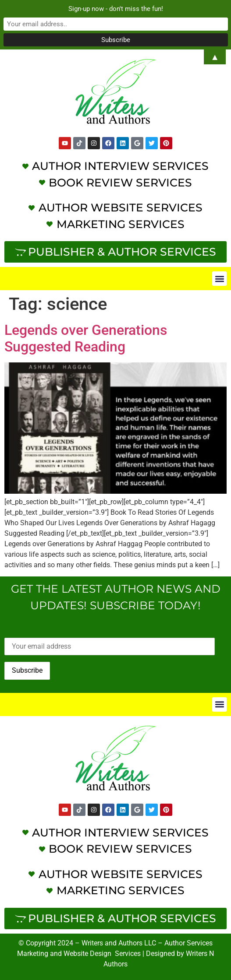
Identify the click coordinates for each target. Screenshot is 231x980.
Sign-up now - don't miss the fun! (116, 9)
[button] (219, 279)
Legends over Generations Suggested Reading (86, 338)
